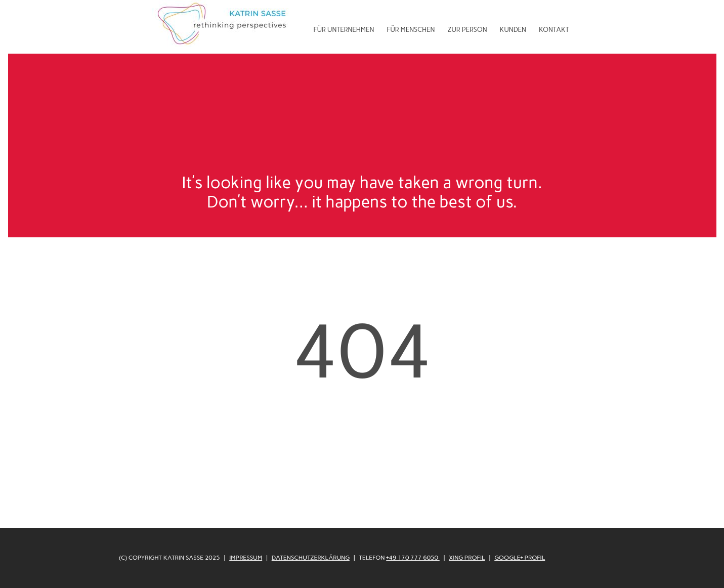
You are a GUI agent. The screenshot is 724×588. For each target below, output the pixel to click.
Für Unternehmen (344, 30)
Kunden (513, 30)
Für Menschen (411, 30)
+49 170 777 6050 (413, 558)
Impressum (246, 558)
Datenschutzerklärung (311, 558)
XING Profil (467, 558)
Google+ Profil (520, 558)
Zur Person (467, 30)
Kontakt (554, 30)
